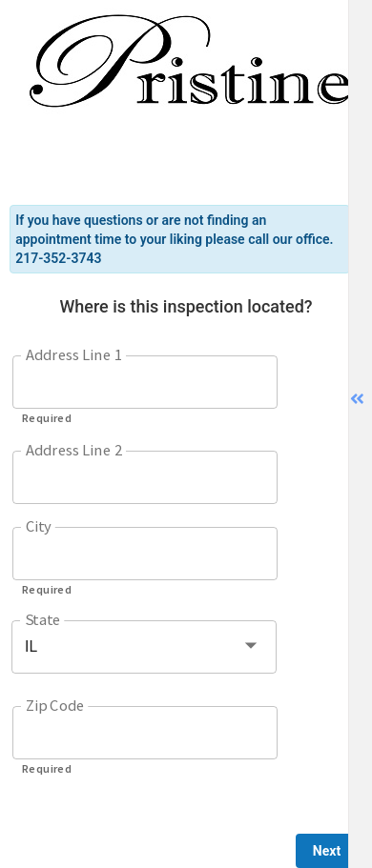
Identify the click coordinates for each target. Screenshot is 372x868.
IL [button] (31, 646)
